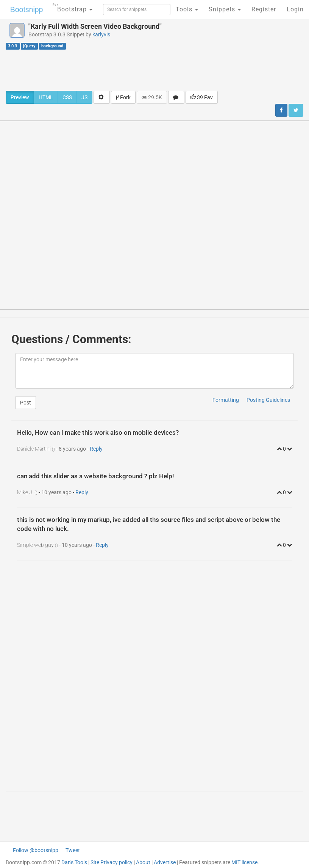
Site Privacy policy (112, 862)
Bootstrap (70, 7)
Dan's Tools (74, 862)
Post (26, 403)
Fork (123, 97)
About (143, 862)
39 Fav (202, 97)
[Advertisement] (154, 70)
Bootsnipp (25, 9)
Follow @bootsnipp (36, 850)
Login (295, 9)
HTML (46, 97)
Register (264, 9)
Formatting (226, 400)
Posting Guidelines (268, 400)
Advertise (165, 862)
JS (84, 97)
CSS (67, 97)
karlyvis (101, 34)
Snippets (225, 9)
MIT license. (245, 862)
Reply (96, 449)
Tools (187, 9)
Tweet (73, 850)
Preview (20, 97)
